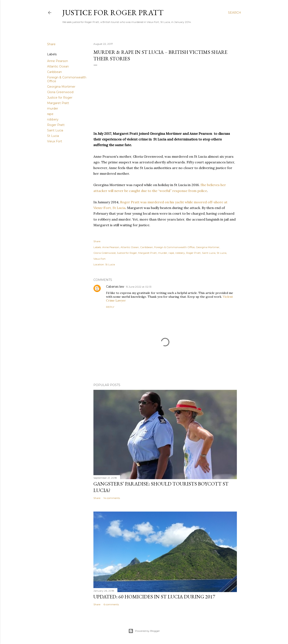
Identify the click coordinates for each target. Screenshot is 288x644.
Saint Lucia (55, 130)
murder (53, 108)
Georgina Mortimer (61, 87)
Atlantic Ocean (58, 66)
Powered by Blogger (144, 631)
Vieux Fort (55, 141)
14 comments (112, 498)
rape (50, 114)
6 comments (111, 604)
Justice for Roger (60, 98)
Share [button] (51, 44)
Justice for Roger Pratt (113, 13)
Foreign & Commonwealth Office (174, 247)
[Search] (235, 13)
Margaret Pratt (58, 103)
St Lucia (53, 136)
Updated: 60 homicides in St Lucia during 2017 (154, 597)
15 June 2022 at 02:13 (139, 287)
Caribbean (54, 72)
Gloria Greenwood (60, 92)
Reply (110, 307)
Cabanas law (115, 287)
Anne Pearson (58, 61)
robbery (53, 119)
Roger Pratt (56, 125)
